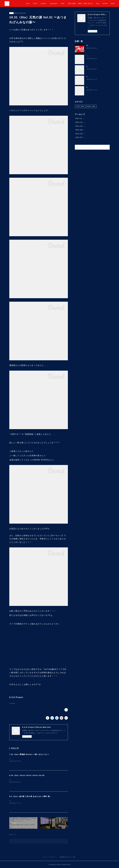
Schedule (56, 3)
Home (41, 3)
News (91, 106)
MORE (111, 3)
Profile (48, 3)
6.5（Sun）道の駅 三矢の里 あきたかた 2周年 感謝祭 (31, 796)
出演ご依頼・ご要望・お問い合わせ (93, 3)
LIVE (11, 13)
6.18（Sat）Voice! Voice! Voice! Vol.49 (27, 775)
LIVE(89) (12, 703)
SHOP (75, 3)
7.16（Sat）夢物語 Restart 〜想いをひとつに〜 (29, 754)
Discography (66, 3)
